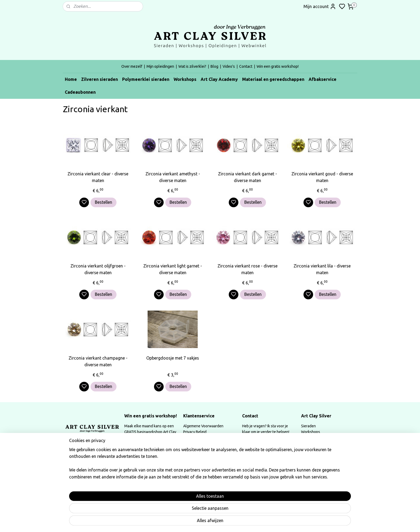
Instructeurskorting (199, 456)
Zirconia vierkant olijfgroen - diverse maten (98, 269)
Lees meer (138, 488)
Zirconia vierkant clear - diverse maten (98, 177)
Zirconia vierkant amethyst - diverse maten (173, 177)
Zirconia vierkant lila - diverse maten (322, 269)
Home (71, 79)
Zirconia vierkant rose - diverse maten (247, 269)
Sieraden (308, 426)
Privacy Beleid (195, 432)
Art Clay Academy (219, 79)
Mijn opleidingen (160, 66)
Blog (214, 66)
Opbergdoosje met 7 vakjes (173, 358)
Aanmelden (257, 492)
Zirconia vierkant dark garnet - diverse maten (247, 177)
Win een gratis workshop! (278, 66)
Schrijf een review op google (153, 462)
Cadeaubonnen (80, 92)
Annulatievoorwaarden (202, 450)
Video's (229, 66)
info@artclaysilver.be (260, 444)
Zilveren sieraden (100, 79)
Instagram (138, 450)
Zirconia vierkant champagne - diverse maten (98, 361)
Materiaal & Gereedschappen (325, 444)
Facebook (165, 450)
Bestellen (104, 202)
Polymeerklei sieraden (146, 79)
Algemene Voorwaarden (203, 426)
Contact (246, 66)
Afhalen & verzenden (201, 438)
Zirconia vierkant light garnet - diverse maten (173, 269)
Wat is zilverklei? (192, 66)
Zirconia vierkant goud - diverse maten (322, 177)
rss (246, 522)
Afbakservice (322, 79)
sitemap (236, 522)
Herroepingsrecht (198, 444)
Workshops (185, 79)
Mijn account (320, 6)
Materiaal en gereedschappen (273, 79)
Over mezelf (132, 66)
